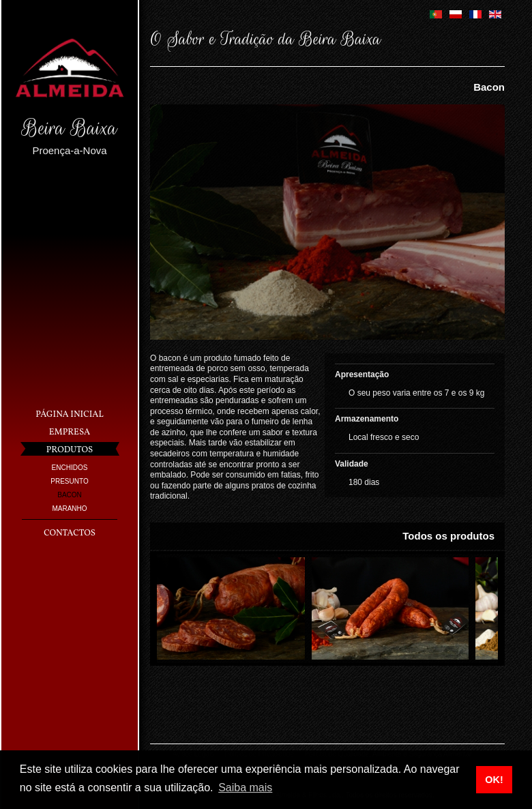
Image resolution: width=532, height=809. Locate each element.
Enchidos (70, 468)
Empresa (70, 432)
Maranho (69, 509)
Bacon (70, 495)
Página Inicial (69, 415)
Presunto (69, 481)
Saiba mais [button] (245, 788)
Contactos (70, 533)
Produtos (70, 450)
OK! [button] (494, 780)
